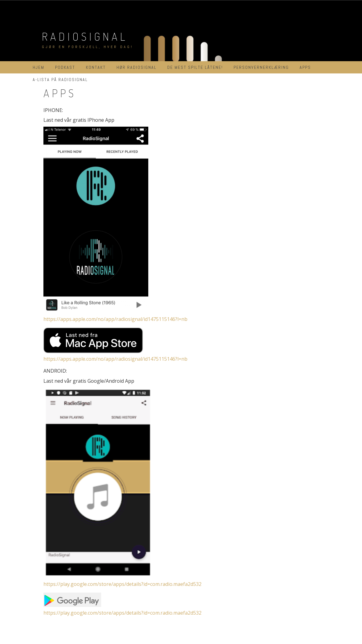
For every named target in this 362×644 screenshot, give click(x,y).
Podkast (65, 67)
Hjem (39, 67)
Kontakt (96, 67)
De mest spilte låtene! (195, 67)
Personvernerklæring (261, 67)
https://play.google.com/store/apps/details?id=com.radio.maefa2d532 (122, 584)
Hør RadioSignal (137, 67)
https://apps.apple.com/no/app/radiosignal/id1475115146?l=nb (115, 319)
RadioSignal (85, 36)
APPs (305, 67)
